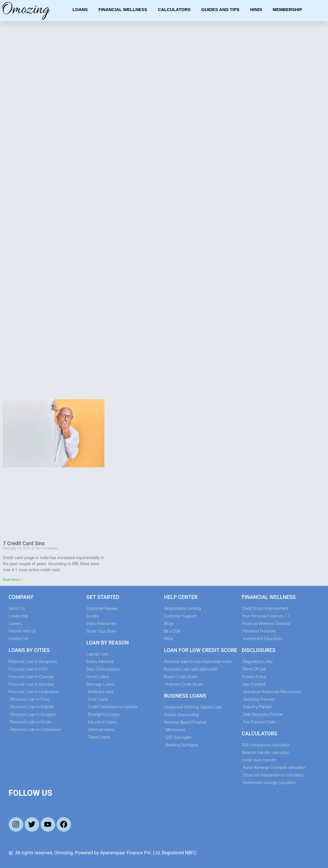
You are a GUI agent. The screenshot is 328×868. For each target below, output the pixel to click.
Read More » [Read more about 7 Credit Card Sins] (13, 580)
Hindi (256, 9)
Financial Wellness (123, 9)
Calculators (174, 9)
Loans (80, 9)
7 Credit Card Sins (24, 543)
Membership (287, 9)
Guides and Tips (220, 9)
